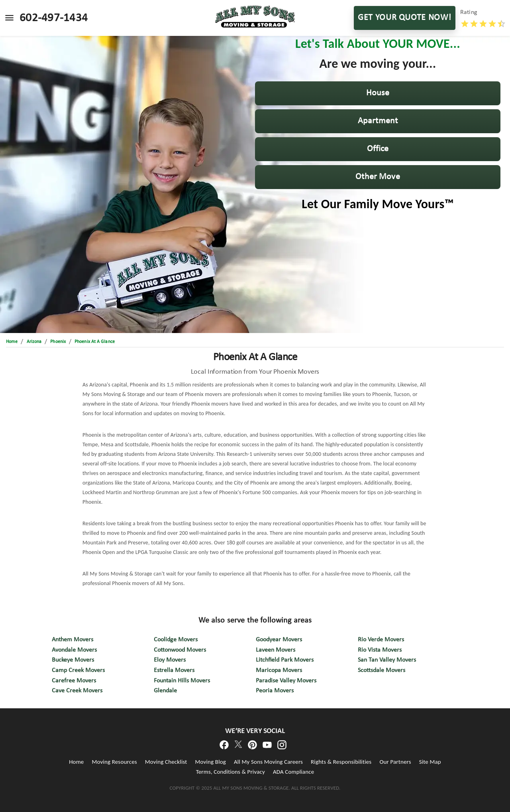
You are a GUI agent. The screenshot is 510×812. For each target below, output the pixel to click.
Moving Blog (211, 762)
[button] (378, 93)
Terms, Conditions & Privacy (230, 772)
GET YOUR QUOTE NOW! (405, 18)
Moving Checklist (166, 762)
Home (76, 762)
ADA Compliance (293, 772)
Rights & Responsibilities (341, 762)
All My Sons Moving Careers (268, 762)
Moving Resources (114, 762)
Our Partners (395, 762)
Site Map (430, 762)
